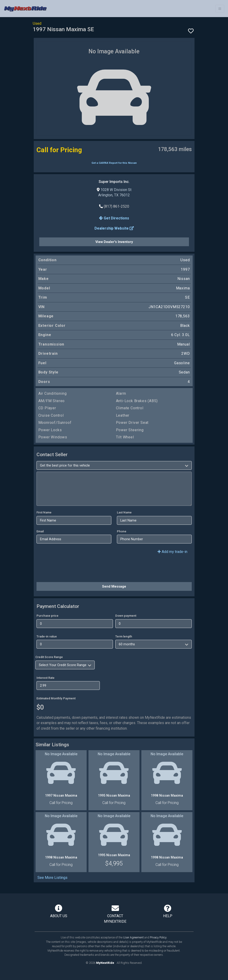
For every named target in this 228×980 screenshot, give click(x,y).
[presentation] (72, 569)
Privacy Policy (158, 937)
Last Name (124, 512)
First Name (44, 512)
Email (40, 531)
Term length (124, 636)
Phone (122, 531)
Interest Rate (46, 678)
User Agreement (133, 937)
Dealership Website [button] (114, 228)
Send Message (114, 586)
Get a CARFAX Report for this (114, 163)
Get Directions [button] (114, 218)
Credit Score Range (49, 657)
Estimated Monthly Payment (56, 698)
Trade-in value (47, 636)
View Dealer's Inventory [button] (114, 242)
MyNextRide (105, 963)
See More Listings (52, 878)
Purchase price (47, 616)
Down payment (126, 616)
